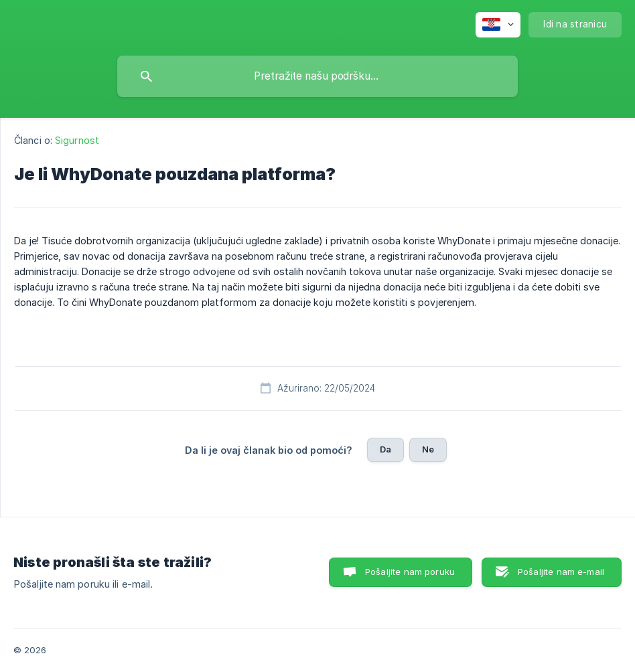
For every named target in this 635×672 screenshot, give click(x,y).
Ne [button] (428, 449)
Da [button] (385, 449)
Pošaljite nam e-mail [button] (561, 572)
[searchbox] (317, 76)
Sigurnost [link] (77, 140)
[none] (498, 25)
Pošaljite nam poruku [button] (410, 572)
